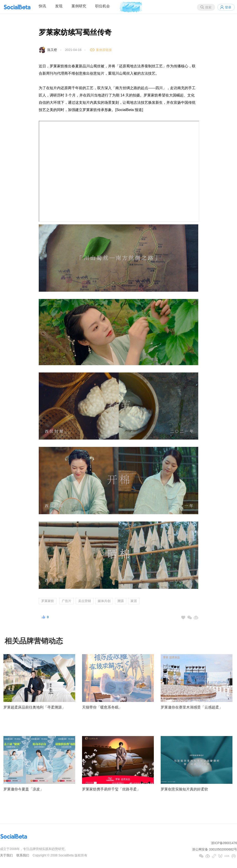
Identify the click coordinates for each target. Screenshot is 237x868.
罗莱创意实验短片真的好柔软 (184, 789)
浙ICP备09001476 (224, 843)
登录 (228, 7)
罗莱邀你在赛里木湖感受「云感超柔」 (192, 707)
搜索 (208, 7)
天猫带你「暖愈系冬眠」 (102, 707)
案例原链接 (104, 50)
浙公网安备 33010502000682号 (215, 849)
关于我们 (6, 855)
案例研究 (79, 6)
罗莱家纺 (48, 601)
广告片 (67, 601)
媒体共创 (104, 601)
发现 (59, 6)
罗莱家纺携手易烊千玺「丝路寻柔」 (111, 789)
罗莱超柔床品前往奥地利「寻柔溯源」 (34, 707)
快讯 (42, 6)
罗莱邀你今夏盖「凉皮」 (23, 789)
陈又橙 (52, 50)
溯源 (121, 601)
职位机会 (103, 6)
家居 (134, 601)
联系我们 (23, 855)
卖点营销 (85, 601)
